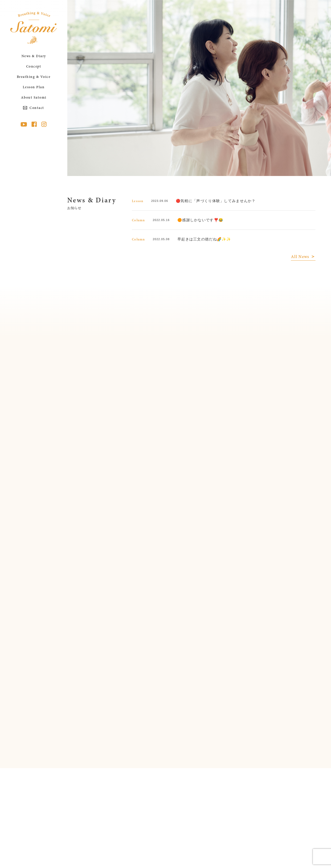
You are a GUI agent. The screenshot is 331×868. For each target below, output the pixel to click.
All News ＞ (303, 257)
